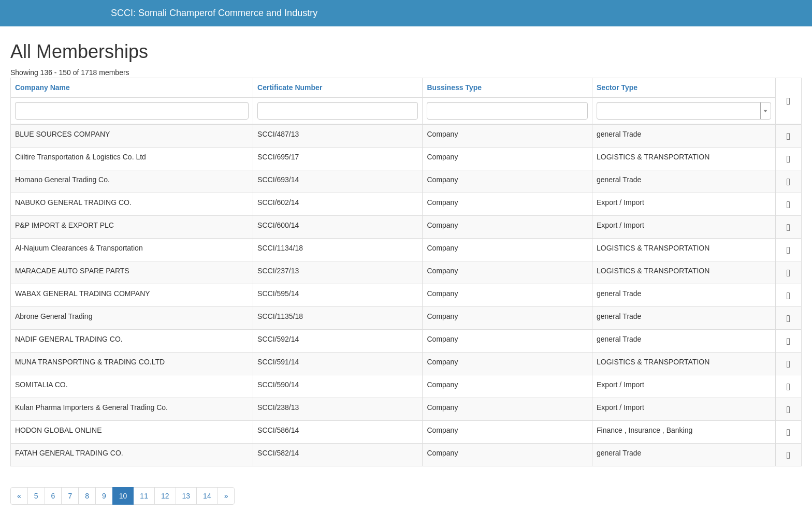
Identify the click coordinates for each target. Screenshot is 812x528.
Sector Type (617, 87)
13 (186, 496)
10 (123, 496)
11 (144, 496)
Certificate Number (290, 87)
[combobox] (684, 111)
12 (165, 496)
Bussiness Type (454, 87)
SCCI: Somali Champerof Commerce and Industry (214, 13)
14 (207, 496)
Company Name (42, 87)
